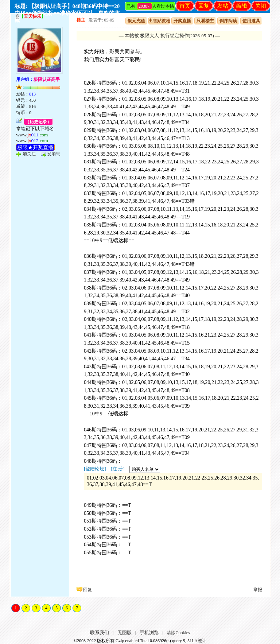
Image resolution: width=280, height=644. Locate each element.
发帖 (223, 6)
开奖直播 (182, 21)
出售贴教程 (159, 21)
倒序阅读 (228, 21)
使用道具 (251, 21)
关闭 (261, 6)
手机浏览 (149, 633)
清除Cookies (178, 633)
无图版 (125, 633)
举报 (258, 590)
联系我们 (100, 633)
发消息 (54, 154)
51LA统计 (197, 641)
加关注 (29, 154)
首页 (185, 6)
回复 (204, 6)
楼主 (81, 20)
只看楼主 (205, 21)
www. (32, 135)
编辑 (242, 6)
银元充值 (136, 21)
